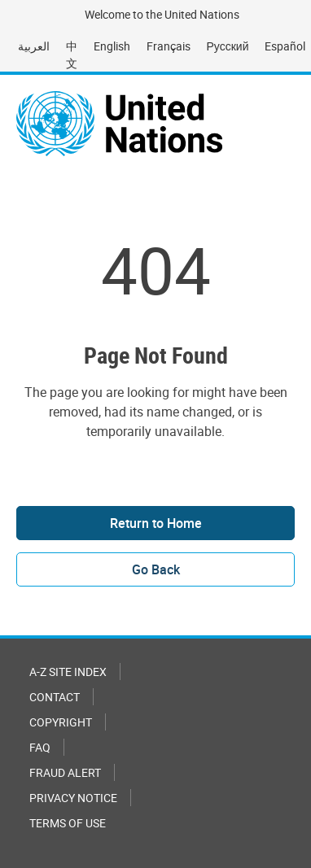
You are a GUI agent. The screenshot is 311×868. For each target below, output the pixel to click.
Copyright (61, 722)
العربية (34, 46)
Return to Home (156, 523)
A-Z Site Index (68, 672)
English (112, 46)
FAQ (40, 747)
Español (285, 46)
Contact (55, 697)
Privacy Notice (73, 798)
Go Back (156, 569)
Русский (228, 46)
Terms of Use (68, 823)
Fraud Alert (65, 772)
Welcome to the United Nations (162, 14)
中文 (72, 55)
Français (169, 46)
